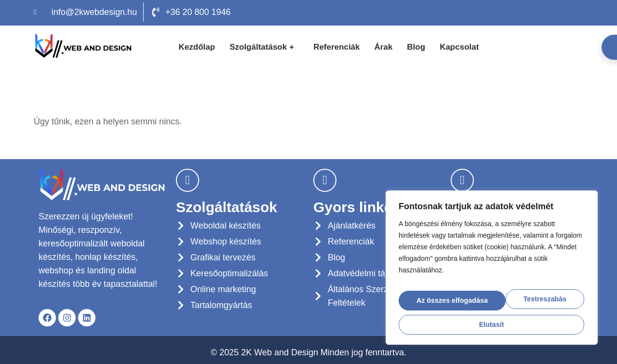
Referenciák (336, 47)
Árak (384, 47)
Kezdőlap (197, 47)
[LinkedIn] (572, 12)
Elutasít (542, 297)
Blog (416, 47)
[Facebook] (550, 12)
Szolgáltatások (263, 47)
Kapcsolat (459, 47)
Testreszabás (449, 297)
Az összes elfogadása (492, 322)
